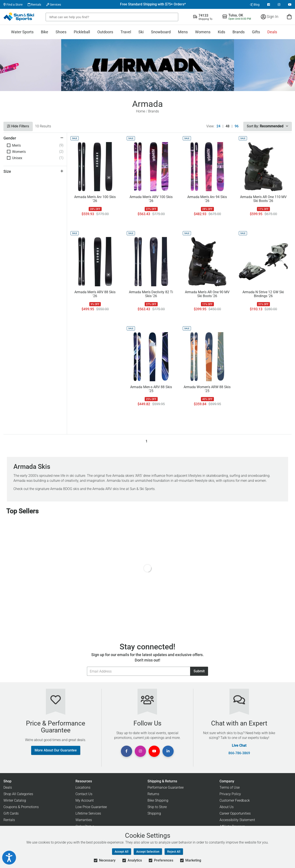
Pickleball (82, 32)
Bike (45, 32)
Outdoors (105, 32)
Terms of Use (230, 787)
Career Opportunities (235, 813)
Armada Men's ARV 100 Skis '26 (151, 199)
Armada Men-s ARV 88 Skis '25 (151, 389)
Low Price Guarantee (91, 807)
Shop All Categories (18, 794)
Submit (199, 671)
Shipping (154, 813)
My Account (85, 800)
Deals (272, 32)
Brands (239, 32)
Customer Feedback (235, 800)
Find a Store (13, 5)
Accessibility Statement (237, 820)
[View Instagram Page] (279, 5)
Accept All (122, 852)
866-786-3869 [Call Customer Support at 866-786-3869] (239, 753)
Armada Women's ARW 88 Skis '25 (207, 389)
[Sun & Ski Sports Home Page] (19, 17)
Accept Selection (148, 852)
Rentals (34, 5)
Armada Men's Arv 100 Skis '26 (95, 199)
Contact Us (84, 794)
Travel (126, 32)
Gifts (256, 32)
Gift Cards (11, 813)
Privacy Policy (230, 794)
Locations (83, 787)
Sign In (270, 17)
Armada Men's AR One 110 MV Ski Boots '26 (263, 199)
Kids (221, 32)
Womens (203, 32)
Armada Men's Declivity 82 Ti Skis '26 (151, 294)
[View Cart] (289, 17)
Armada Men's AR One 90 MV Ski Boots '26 (207, 294)
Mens (183, 32)
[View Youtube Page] (290, 5)
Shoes (61, 32)
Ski (141, 32)
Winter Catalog (15, 800)
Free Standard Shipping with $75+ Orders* (153, 4)
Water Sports (22, 32)
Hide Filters (18, 126)
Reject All (174, 852)
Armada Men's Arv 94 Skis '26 (207, 199)
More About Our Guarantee (56, 750)
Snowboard (161, 32)
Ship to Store (157, 807)
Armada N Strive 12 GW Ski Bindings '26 (263, 294)
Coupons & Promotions (21, 807)
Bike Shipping (158, 800)
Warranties (84, 820)
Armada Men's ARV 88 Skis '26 (95, 294)
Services (54, 5)
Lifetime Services (88, 813)
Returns (153, 794)
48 (228, 126)
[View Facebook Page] (269, 5)
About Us (227, 807)
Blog (255, 5)
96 (237, 126)
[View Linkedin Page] (168, 751)
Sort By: (267, 126)
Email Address (87, 667)
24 (218, 126)
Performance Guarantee (166, 787)
